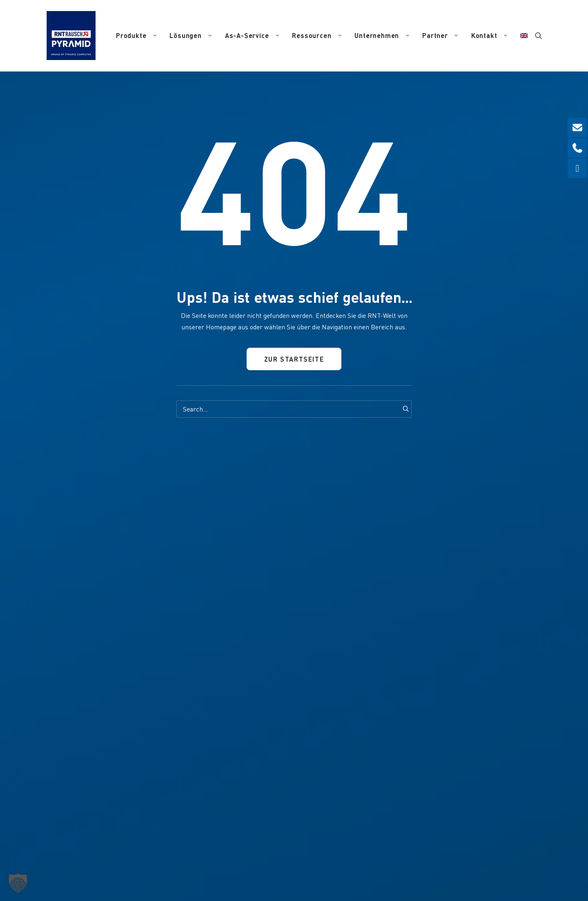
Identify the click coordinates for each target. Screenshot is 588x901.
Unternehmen (382, 35)
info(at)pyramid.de (203, 738)
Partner (440, 35)
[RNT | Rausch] (71, 36)
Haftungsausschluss (385, 852)
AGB (420, 852)
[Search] (294, 409)
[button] (539, 36)
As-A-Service (252, 35)
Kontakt (489, 35)
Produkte (136, 35)
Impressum (309, 852)
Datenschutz (342, 852)
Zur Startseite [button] (294, 359)
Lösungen (190, 35)
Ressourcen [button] (317, 35)
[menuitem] (136, 36)
